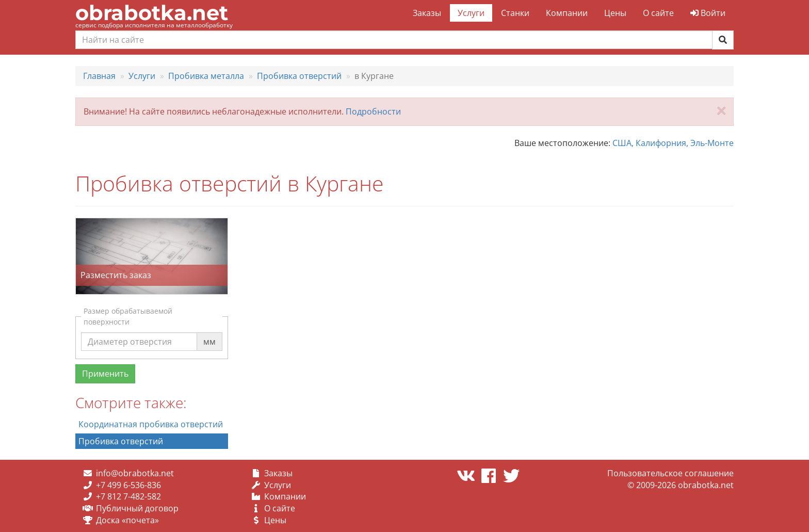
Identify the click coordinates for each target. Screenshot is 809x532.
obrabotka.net (152, 13)
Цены (615, 13)
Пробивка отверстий (121, 441)
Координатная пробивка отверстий (151, 424)
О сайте (658, 13)
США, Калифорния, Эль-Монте (673, 143)
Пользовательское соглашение (670, 473)
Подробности (373, 111)
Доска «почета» (127, 520)
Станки (515, 13)
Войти (708, 13)
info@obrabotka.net (135, 473)
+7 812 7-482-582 (128, 496)
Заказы (427, 13)
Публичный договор (137, 508)
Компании (567, 13)
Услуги (471, 13)
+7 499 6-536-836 (128, 485)
